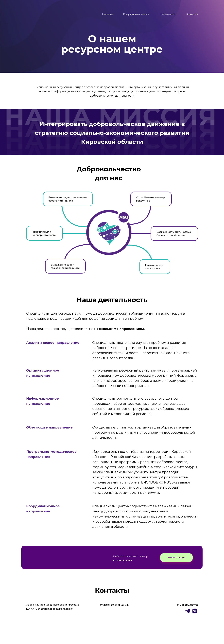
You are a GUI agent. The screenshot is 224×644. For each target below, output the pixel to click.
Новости (107, 14)
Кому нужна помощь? (136, 14)
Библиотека (168, 14)
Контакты (192, 14)
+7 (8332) (105, 605)
